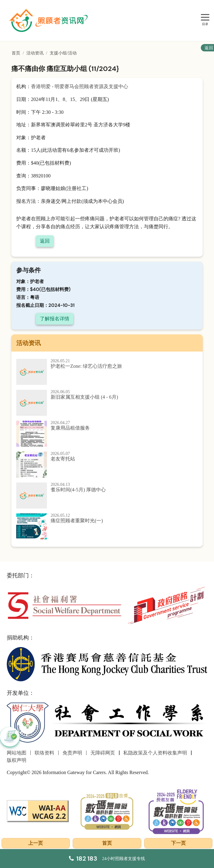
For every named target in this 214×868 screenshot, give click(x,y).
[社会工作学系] (107, 723)
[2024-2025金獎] (107, 811)
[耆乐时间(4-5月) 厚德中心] (107, 495)
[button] (10, 737)
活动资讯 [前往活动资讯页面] (35, 53)
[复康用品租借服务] (107, 434)
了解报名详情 (55, 319)
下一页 (178, 843)
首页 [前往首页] (16, 53)
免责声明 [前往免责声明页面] (72, 753)
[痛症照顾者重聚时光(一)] (107, 526)
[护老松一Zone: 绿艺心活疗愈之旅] (107, 372)
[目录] (205, 18)
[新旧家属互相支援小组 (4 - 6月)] (107, 403)
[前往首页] (49, 20)
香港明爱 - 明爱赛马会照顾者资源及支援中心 (80, 86)
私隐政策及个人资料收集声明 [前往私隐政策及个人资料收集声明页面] (155, 753)
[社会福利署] (64, 605)
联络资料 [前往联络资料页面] (44, 753)
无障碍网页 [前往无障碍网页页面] (103, 753)
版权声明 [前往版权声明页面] (17, 760)
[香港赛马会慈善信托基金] (107, 664)
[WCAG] (38, 811)
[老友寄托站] (107, 465)
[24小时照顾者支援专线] (107, 859)
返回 (45, 241)
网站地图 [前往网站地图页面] (17, 753)
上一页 (36, 843)
